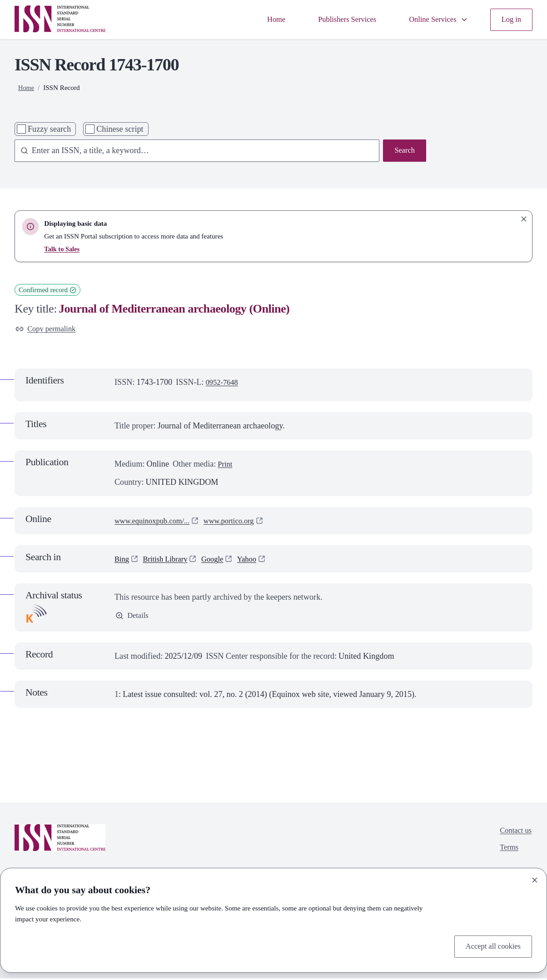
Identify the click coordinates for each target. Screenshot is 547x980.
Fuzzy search (49, 129)
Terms (507, 851)
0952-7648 (224, 383)
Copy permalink (48, 330)
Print (226, 466)
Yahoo (256, 561)
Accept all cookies (490, 946)
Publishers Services (337, 20)
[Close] (535, 878)
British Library (169, 561)
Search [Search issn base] (404, 151)
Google (220, 561)
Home (262, 20)
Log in (510, 20)
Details (133, 618)
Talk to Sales (63, 249)
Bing (122, 561)
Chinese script (120, 129)
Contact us (514, 833)
